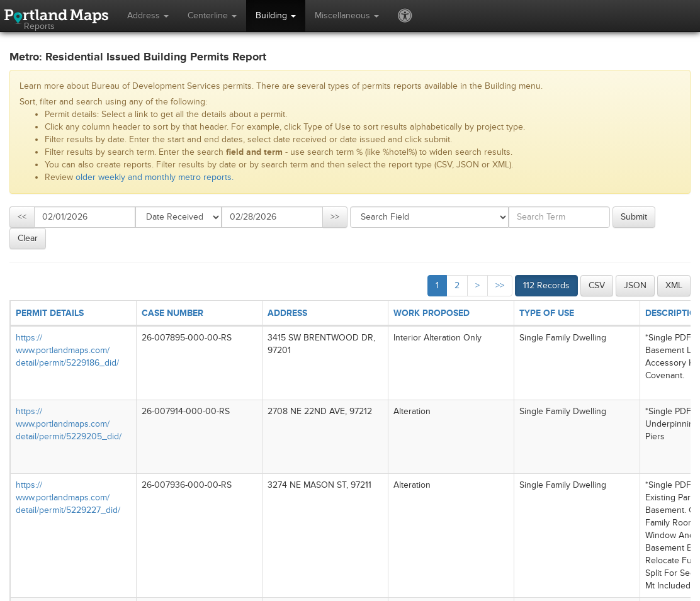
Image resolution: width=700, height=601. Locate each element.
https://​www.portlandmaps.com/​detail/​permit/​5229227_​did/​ (68, 497)
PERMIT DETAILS (50, 313)
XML (674, 285)
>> (335, 217)
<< (22, 217)
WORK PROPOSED (432, 313)
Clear (28, 238)
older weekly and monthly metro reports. (155, 177)
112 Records (546, 285)
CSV (597, 285)
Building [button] (276, 15)
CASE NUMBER (172, 313)
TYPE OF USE (547, 313)
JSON (635, 285)
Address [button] (148, 15)
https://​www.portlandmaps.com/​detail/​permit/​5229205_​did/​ (69, 424)
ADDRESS (287, 313)
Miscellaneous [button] (347, 15)
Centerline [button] (212, 15)
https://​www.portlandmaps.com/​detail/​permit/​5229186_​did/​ (67, 350)
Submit (634, 217)
